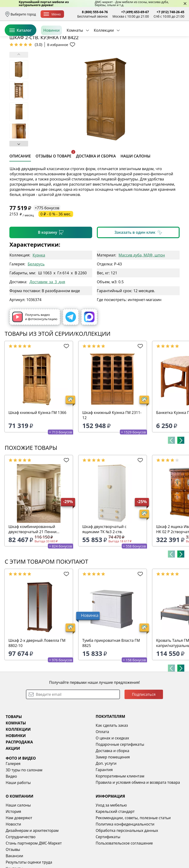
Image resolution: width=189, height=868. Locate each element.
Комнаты (75, 51)
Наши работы (18, 819)
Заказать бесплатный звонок (163, 51)
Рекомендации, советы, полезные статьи (133, 854)
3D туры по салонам (24, 806)
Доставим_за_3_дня (47, 318)
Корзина (177, 35)
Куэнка (39, 291)
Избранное (156, 35)
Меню (52, 14)
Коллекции (104, 51)
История (13, 848)
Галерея (13, 800)
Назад (16, 62)
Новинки (51, 51)
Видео (11, 812)
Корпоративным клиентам (120, 812)
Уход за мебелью (111, 841)
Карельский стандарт (115, 848)
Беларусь (36, 300)
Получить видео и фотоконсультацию (35, 353)
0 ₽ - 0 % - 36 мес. (56, 250)
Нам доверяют (19, 854)
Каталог (21, 51)
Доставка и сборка (112, 787)
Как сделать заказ (112, 761)
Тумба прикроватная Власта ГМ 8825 (111, 679)
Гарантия (104, 806)
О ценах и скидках (112, 774)
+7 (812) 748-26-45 (170, 12)
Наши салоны (18, 841)
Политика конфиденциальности (125, 860)
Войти (138, 35)
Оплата (102, 768)
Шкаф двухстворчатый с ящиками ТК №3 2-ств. (104, 565)
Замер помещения (113, 793)
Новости (13, 860)
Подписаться (144, 730)
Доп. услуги (106, 799)
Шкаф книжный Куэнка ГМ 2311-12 (112, 451)
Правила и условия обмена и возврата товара (138, 818)
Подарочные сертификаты (120, 780)
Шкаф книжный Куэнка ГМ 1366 (37, 449)
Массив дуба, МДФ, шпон (142, 291)
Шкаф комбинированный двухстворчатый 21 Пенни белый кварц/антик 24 (32, 565)
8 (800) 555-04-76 (95, 12)
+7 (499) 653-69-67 (135, 12)
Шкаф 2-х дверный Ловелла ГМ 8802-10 (37, 679)
